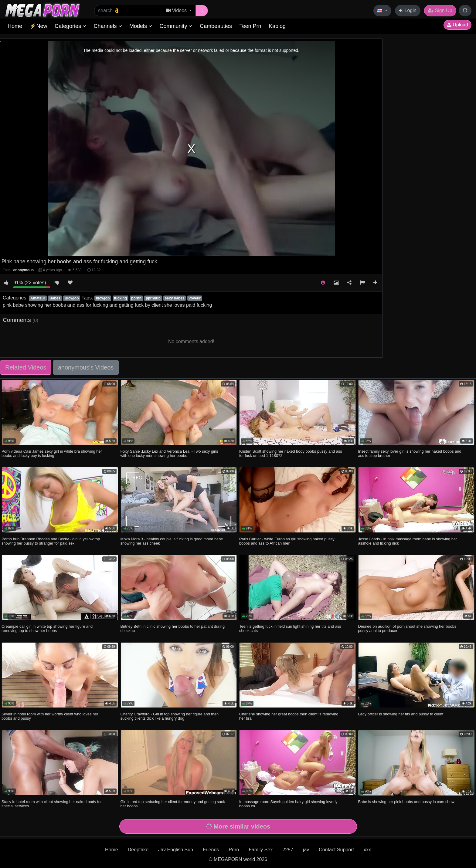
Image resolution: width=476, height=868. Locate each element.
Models (141, 26)
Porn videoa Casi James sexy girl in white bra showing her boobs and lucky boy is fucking (52, 453)
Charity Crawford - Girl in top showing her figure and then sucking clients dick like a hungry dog (170, 716)
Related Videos (26, 367)
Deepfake (138, 850)
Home (15, 26)
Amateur (38, 298)
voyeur (195, 298)
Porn (234, 850)
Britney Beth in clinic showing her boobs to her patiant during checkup (173, 628)
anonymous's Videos (86, 367)
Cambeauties (216, 26)
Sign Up (440, 10)
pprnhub (153, 298)
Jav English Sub (176, 850)
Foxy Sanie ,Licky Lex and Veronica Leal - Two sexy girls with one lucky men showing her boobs (169, 453)
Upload (457, 25)
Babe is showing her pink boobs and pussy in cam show (406, 802)
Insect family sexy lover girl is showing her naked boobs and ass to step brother (410, 453)
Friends (211, 850)
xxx (367, 850)
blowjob (103, 298)
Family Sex (261, 850)
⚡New (38, 26)
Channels (108, 26)
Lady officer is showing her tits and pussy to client (401, 714)
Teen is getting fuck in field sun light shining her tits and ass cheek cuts (290, 628)
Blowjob (72, 298)
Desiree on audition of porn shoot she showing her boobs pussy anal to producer (407, 628)
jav (306, 850)
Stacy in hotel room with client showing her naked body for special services (52, 804)
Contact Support (336, 850)
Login (408, 10)
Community (176, 26)
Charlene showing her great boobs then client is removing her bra (289, 716)
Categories (70, 26)
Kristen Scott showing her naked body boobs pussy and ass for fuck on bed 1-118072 (291, 453)
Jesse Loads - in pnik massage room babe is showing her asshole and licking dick (408, 541)
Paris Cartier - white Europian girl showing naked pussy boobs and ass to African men (287, 541)
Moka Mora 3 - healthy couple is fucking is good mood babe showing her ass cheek (172, 541)
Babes (55, 298)
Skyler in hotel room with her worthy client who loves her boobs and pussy (50, 716)
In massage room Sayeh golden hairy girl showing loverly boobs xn (288, 804)
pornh (136, 298)
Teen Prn (250, 26)
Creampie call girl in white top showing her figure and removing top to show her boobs (47, 628)
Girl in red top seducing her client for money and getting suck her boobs (173, 804)
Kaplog (277, 26)
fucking (120, 298)
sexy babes (175, 298)
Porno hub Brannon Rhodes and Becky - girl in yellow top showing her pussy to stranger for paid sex (51, 541)
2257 (288, 850)
